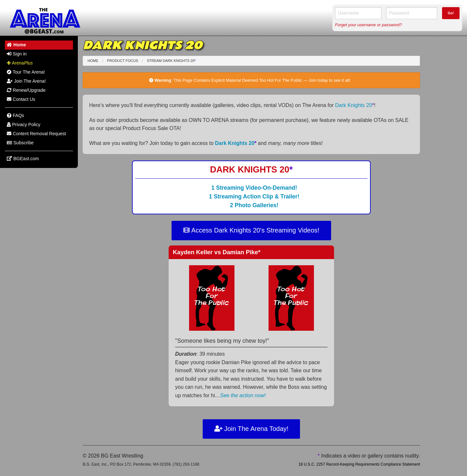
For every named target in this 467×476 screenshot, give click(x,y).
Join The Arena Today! (251, 429)
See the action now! (243, 395)
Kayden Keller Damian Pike (217, 252)
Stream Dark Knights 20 (171, 61)
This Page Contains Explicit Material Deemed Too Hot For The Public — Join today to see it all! (262, 80)
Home (93, 61)
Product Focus (123, 61)
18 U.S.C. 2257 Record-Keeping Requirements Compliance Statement (359, 464)
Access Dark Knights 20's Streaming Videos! (251, 230)
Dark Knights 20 (354, 105)
